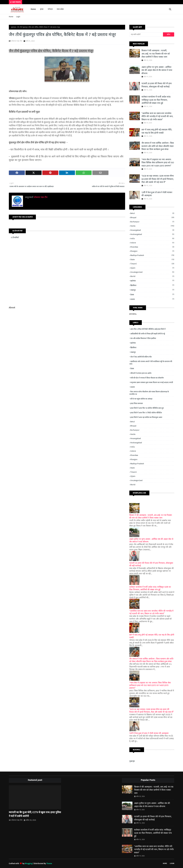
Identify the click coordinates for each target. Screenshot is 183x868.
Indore (152, 243)
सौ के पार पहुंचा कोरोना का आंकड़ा (141, 399)
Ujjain (152, 268)
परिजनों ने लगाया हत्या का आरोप (141, 373)
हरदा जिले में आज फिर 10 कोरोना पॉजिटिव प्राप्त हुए (147, 408)
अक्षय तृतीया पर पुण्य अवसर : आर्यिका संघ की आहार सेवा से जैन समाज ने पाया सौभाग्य (157, 70)
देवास (152, 294)
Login (18, 17)
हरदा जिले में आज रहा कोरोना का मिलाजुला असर (146, 417)
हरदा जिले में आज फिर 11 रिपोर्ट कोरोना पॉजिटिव (146, 413)
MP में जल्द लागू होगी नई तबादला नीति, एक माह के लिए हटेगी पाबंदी (157, 131)
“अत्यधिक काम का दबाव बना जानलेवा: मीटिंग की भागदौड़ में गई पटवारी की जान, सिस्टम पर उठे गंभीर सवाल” (157, 116)
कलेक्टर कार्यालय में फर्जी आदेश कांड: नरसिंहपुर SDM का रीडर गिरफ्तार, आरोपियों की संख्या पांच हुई (156, 100)
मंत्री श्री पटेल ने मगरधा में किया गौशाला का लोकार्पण (147, 378)
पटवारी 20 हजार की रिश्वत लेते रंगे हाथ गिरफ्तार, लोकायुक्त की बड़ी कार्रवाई (157, 85)
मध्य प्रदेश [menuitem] (60, 9)
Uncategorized (152, 272)
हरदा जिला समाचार (137, 403)
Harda (152, 226)
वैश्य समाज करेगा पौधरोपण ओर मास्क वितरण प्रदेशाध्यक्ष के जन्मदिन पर (149, 393)
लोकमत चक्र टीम (17, 41)
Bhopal (152, 217)
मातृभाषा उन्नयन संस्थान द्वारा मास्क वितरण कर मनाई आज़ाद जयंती (152, 382)
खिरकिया (152, 285)
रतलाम (152, 299)
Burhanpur (152, 222)
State (152, 259)
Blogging (29, 863)
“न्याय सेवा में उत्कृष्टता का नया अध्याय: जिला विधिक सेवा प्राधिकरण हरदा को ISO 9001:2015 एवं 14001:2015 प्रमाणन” (158, 163)
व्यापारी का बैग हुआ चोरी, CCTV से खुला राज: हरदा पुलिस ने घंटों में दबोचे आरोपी (35, 814)
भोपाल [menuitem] (50, 9)
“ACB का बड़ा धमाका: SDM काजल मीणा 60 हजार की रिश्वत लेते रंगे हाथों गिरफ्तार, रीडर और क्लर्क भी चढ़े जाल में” (158, 179)
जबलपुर (152, 290)
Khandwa (152, 247)
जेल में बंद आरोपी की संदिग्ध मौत (141, 357)
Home (11, 17)
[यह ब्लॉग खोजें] (146, 34)
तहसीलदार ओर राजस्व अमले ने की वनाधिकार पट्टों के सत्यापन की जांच (151, 363)
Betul (152, 213)
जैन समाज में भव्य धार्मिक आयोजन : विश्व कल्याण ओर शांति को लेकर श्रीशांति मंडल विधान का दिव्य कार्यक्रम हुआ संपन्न (158, 146)
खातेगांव (152, 281)
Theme (49, 863)
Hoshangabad (152, 234)
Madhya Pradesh (152, 255)
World (152, 276)
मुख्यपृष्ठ (13, 27)
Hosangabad (152, 230)
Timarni (152, 264)
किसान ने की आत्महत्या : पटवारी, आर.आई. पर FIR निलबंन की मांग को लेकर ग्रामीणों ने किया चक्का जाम (156, 54)
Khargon (152, 251)
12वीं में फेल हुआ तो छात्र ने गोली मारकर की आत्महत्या (157, 194)
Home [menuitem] (33, 9)
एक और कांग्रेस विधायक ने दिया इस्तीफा (143, 338)
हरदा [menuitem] (42, 9)
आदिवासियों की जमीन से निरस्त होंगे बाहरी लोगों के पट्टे (148, 334)
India (152, 238)
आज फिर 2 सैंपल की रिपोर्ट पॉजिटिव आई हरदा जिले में (148, 329)
